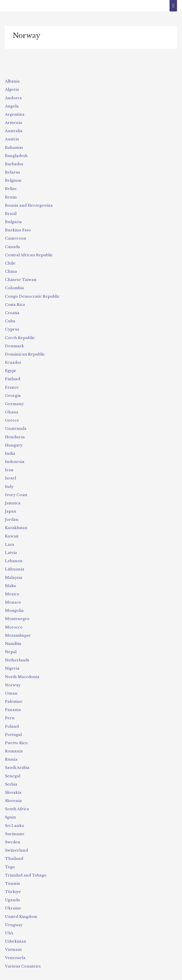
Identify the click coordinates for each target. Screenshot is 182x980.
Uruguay (13, 916)
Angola (12, 106)
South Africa (17, 802)
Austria (12, 139)
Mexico (12, 589)
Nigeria (12, 662)
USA (9, 924)
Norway (13, 679)
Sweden (12, 834)
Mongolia (14, 605)
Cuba (10, 319)
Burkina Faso (18, 229)
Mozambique (18, 630)
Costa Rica (15, 302)
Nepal (11, 646)
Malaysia (14, 572)
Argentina (15, 114)
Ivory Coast (16, 491)
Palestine (14, 695)
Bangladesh (16, 155)
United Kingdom (21, 908)
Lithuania (14, 564)
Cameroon (16, 237)
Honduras (15, 433)
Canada (12, 245)
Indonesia (15, 458)
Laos (9, 540)
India (10, 449)
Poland (12, 720)
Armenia (14, 122)
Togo (10, 859)
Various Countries (22, 957)
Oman (11, 687)
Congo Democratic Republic (32, 294)
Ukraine (13, 900)
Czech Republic (20, 335)
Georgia (13, 392)
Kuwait (11, 532)
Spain (10, 810)
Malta (10, 581)
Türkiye (13, 883)
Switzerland (16, 842)
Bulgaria (13, 220)
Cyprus (12, 327)
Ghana (12, 409)
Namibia (13, 638)
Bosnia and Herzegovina (29, 204)
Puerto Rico (16, 736)
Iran (9, 466)
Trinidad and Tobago (25, 867)
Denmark (14, 343)
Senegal (13, 769)
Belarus (12, 171)
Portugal (13, 728)
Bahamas (14, 147)
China (11, 269)
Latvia (11, 548)
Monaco (13, 597)
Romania (14, 744)
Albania (12, 81)
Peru (10, 712)
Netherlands (17, 654)
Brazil (11, 212)
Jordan (12, 515)
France (12, 384)
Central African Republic (29, 253)
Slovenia (13, 793)
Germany (14, 400)
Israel (10, 474)
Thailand (14, 851)
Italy (9, 482)
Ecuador (13, 359)
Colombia (14, 286)
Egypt (10, 368)
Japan (11, 507)
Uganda (12, 891)
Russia (11, 752)
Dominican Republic (25, 352)
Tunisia (12, 875)
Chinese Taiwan (20, 278)
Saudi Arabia (17, 761)
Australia (14, 130)
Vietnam (13, 941)
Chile (10, 261)
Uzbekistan (16, 932)
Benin (11, 196)
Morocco (14, 622)
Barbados (14, 163)
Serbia (11, 777)
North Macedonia (22, 671)
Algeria (12, 89)
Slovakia (13, 785)
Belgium (13, 179)
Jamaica (13, 499)
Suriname (15, 826)
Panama (13, 703)
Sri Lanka (14, 818)
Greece (12, 417)
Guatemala (16, 425)
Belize (11, 188)
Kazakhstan (16, 523)
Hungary (14, 442)
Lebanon (14, 556)
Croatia (12, 310)
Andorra (13, 98)
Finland (13, 376)
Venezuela (15, 949)
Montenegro (17, 613)
